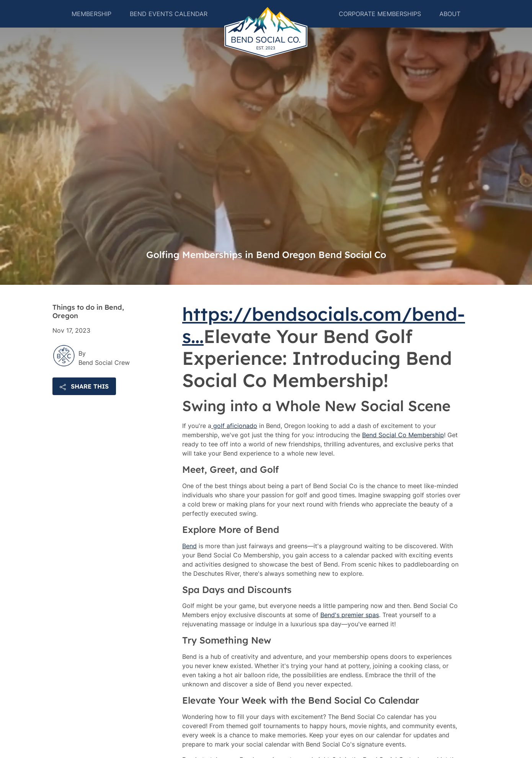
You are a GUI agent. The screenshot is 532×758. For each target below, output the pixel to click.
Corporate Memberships (382, 23)
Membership (89, 23)
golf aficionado (234, 444)
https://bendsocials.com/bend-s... (324, 343)
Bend (189, 564)
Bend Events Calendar (166, 23)
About (452, 23)
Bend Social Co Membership (403, 453)
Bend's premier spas (350, 633)
